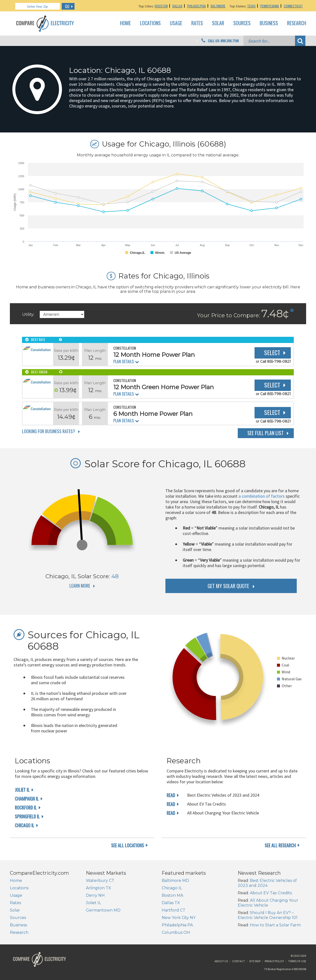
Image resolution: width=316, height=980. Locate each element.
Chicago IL (25, 825)
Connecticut (293, 6)
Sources (242, 23)
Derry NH (95, 895)
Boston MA (172, 895)
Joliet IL (22, 790)
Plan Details (124, 362)
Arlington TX (99, 888)
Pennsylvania (270, 6)
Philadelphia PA (177, 925)
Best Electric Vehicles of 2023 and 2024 (267, 883)
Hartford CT (174, 910)
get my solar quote (228, 586)
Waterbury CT (100, 881)
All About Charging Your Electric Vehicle (268, 903)
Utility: (28, 314)
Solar (218, 23)
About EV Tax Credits (271, 893)
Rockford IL (26, 808)
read (171, 795)
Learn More (80, 586)
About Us (221, 961)
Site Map (255, 961)
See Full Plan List (266, 433)
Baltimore (218, 6)
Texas (251, 6)
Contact (238, 961)
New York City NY (179, 918)
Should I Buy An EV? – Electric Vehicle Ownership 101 (268, 915)
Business (269, 23)
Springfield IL (27, 816)
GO (67, 6)
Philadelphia (197, 6)
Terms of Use (297, 961)
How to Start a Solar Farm (275, 925)
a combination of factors (262, 496)
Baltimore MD (175, 881)
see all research (280, 845)
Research (297, 23)
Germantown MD (103, 910)
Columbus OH (176, 932)
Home (125, 23)
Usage (176, 23)
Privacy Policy (274, 961)
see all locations (128, 845)
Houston (161, 6)
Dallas (177, 6)
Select (272, 352)
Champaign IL (27, 799)
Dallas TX (171, 903)
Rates (197, 23)
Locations (150, 23)
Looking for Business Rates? (49, 431)
